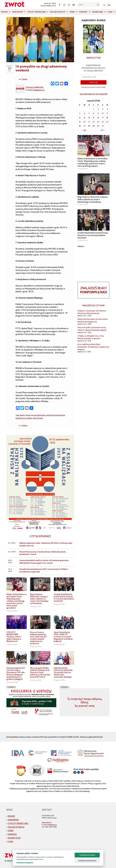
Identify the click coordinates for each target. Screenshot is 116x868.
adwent (22, 415)
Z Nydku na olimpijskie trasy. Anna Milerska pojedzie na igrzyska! (91, 337)
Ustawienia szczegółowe (25, 862)
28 (89, 126)
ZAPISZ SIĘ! (94, 82)
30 (98, 126)
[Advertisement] (94, 262)
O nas (110, 12)
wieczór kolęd (39, 418)
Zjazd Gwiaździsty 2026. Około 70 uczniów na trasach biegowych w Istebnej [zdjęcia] (63, 637)
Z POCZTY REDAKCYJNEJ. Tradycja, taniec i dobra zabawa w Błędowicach (14, 637)
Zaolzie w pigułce (58, 12)
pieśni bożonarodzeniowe (57, 415)
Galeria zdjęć (98, 12)
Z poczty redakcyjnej (36, 12)
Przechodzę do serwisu (87, 855)
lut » (103, 130)
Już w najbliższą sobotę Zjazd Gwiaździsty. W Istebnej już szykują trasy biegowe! (93, 347)
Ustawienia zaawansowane (87, 861)
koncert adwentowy (39, 415)
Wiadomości (18, 12)
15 (94, 118)
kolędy (28, 415)
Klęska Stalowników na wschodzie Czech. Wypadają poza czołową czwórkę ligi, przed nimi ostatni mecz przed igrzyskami (16, 601)
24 (103, 122)
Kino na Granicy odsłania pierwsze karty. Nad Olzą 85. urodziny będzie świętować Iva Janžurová (39, 638)
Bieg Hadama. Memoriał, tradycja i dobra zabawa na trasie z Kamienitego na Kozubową (39, 599)
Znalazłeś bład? (94, 290)
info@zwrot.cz (39, 90)
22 (94, 122)
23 (98, 122)
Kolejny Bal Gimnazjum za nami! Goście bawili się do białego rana (93, 320)
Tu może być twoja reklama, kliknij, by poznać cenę (85, 702)
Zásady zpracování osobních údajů (93, 87)
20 (84, 122)
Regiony (4, 12)
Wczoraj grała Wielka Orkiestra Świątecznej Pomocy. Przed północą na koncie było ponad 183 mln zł (40, 672)
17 (103, 118)
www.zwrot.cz (47, 822)
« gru (84, 130)
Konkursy (83, 12)
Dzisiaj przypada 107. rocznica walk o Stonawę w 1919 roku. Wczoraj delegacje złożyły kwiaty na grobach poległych (16, 674)
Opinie (72, 12)
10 (103, 113)
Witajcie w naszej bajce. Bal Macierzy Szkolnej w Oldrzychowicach (92, 312)
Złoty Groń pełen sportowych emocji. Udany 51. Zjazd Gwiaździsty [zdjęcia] (92, 329)
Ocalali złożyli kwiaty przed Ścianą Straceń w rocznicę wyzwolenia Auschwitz (64, 598)
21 (89, 122)
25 (107, 122)
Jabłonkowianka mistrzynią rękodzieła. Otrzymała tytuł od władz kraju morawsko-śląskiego (63, 672)
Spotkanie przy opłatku (24, 418)
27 (84, 126)
